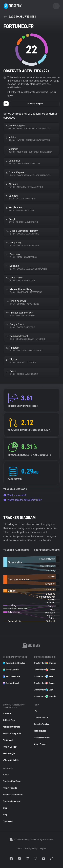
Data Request (40, 731)
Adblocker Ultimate (11, 727)
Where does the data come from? (23, 500)
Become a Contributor (13, 795)
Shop (5, 808)
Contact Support (41, 718)
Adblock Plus (9, 720)
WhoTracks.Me (11, 676)
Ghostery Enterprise (12, 801)
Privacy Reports (10, 788)
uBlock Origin (9, 754)
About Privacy (40, 744)
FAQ (35, 711)
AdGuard (7, 714)
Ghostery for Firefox (44, 670)
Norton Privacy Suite (12, 734)
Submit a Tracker (41, 724)
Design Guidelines (42, 738)
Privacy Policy (31, 849)
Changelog (8, 821)
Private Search (11, 670)
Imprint (43, 849)
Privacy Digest (11, 683)
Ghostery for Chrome (45, 663)
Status (6, 775)
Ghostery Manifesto (12, 781)
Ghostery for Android (45, 696)
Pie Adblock (8, 740)
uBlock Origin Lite (11, 760)
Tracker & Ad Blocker (14, 663)
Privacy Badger (10, 747)
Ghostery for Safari (44, 676)
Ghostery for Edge (43, 690)
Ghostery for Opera (44, 683)
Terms (19, 849)
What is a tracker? (15, 495)
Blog (5, 815)
